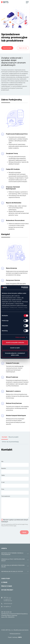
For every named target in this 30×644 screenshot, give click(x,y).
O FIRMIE (4, 582)
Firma (3, 489)
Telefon (3, 475)
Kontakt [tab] (5, 437)
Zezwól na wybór (15, 348)
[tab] (15, 554)
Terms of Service (10, 526)
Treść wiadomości (6, 496)
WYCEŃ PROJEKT (7, 590)
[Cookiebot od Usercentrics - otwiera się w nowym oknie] (21, 288)
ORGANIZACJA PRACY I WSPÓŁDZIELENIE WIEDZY (13, 560)
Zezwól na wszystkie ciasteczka (15, 342)
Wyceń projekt (7, 48)
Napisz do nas (23, 48)
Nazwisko (4, 468)
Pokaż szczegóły (20, 337)
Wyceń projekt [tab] (13, 437)
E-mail (3, 482)
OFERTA (4, 548)
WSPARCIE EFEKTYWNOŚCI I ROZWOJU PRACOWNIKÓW (12, 554)
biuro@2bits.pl (7, 606)
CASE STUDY (6, 579)
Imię (2, 461)
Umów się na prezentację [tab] (10, 442)
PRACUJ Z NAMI (7, 586)
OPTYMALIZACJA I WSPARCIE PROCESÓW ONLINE (13, 566)
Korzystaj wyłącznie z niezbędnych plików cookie (15, 354)
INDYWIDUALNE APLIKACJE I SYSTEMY (12, 571)
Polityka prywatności (15, 634)
